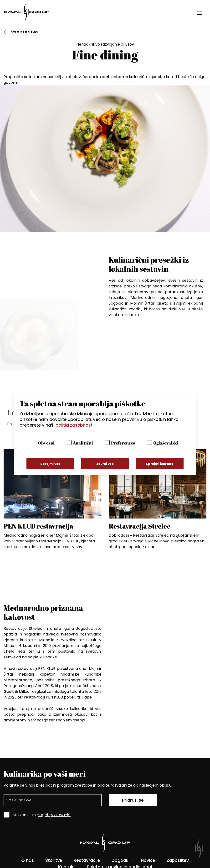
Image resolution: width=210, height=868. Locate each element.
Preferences (123, 443)
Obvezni (46, 443)
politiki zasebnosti (74, 425)
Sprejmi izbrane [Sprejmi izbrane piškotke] (160, 464)
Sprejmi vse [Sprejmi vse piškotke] (50, 464)
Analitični (83, 443)
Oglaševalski (166, 443)
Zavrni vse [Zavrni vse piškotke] (105, 464)
